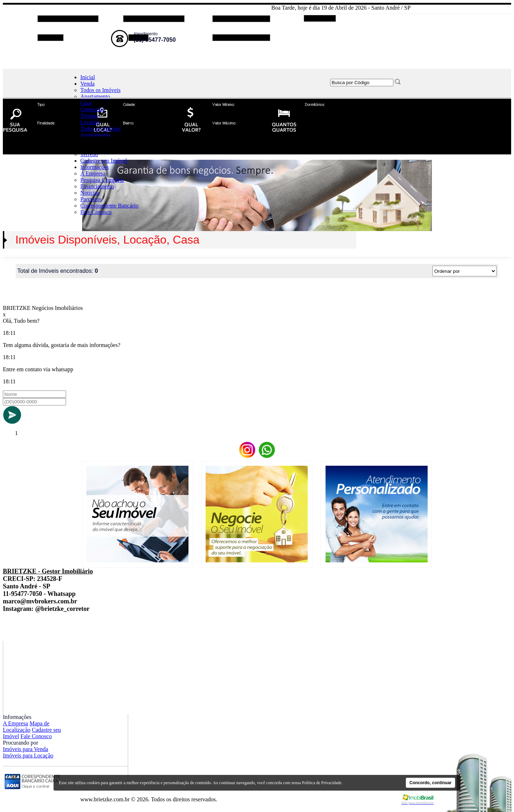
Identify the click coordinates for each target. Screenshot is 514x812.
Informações (95, 167)
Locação (90, 122)
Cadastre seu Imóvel (104, 161)
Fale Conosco (96, 212)
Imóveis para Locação (28, 755)
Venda (87, 84)
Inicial (88, 77)
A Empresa (93, 173)
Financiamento (97, 186)
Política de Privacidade (322, 783)
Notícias (90, 193)
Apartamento (95, 96)
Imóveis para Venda (26, 749)
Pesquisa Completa (102, 180)
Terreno (89, 116)
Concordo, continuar (430, 783)
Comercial (92, 109)
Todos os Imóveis (100, 90)
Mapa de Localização (26, 727)
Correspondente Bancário (109, 206)
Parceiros (91, 199)
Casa (86, 103)
